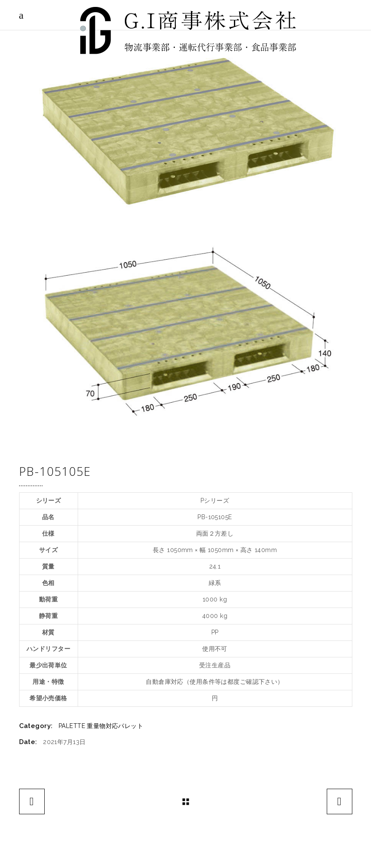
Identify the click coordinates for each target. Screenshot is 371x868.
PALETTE (72, 726)
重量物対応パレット (115, 726)
